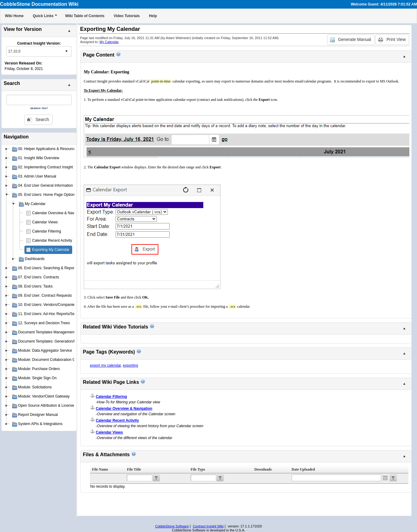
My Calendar (109, 42)
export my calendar (105, 365)
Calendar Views (45, 222)
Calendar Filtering (47, 231)
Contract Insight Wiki (208, 526)
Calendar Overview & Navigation (59, 213)
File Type (198, 469)
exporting (130, 365)
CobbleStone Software (172, 526)
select (66, 51)
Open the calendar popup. (385, 478)
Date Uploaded (303, 469)
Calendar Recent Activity (52, 240)
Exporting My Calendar (51, 250)
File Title (134, 469)
